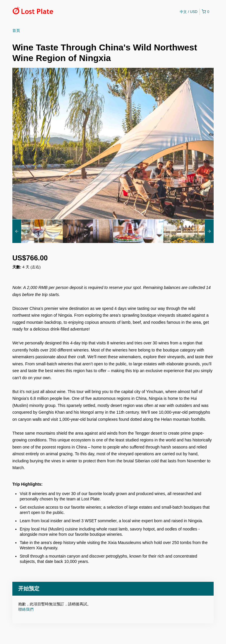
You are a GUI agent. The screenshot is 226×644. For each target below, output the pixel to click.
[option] (38, 231)
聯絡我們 (26, 609)
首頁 (16, 31)
